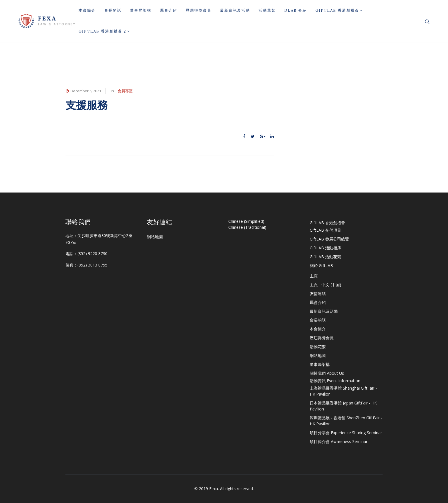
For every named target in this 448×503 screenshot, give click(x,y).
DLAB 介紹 (296, 10)
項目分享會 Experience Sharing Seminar (346, 433)
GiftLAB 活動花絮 (325, 257)
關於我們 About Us (327, 373)
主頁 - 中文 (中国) (325, 285)
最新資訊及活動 (235, 10)
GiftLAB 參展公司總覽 (329, 239)
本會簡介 (87, 10)
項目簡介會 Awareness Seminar (339, 441)
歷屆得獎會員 (199, 10)
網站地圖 (155, 237)
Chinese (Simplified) (246, 221)
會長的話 (113, 10)
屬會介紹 (169, 10)
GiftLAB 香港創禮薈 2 (104, 31)
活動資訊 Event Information (335, 381)
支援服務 (87, 105)
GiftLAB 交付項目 (325, 230)
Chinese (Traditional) (247, 227)
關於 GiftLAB (321, 265)
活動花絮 (267, 10)
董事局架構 (141, 10)
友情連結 (318, 293)
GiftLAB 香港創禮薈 (339, 10)
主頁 (314, 276)
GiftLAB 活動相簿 (325, 248)
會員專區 (125, 91)
